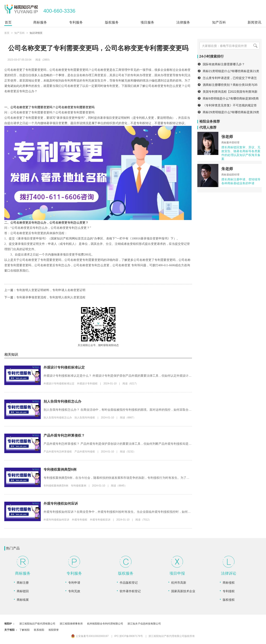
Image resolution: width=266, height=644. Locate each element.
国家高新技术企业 (183, 591)
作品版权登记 (129, 583)
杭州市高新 (179, 583)
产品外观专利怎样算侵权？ (64, 435)
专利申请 (74, 583)
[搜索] (255, 46)
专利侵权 (229, 591)
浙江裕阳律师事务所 (71, 624)
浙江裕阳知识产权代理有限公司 (37, 624)
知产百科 (20, 33)
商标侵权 (229, 583)
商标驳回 (23, 591)
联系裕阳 (39, 630)
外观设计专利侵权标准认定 (64, 367)
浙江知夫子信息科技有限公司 (144, 624)
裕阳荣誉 (54, 630)
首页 (7, 33)
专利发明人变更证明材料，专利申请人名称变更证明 (51, 290)
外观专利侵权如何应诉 (61, 503)
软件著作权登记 (130, 591)
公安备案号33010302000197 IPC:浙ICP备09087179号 (107, 636)
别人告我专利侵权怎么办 (62, 401)
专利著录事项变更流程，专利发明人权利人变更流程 (51, 297)
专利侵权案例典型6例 (60, 469)
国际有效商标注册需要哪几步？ (224, 64)
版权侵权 (229, 600)
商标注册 (23, 583)
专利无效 (74, 591)
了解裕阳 (24, 630)
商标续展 (23, 600)
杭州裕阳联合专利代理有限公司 (105, 624)
